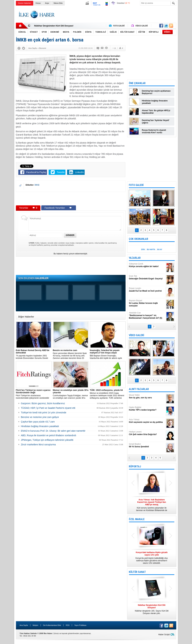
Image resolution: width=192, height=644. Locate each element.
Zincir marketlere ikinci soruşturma (38, 445)
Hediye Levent (147, 433)
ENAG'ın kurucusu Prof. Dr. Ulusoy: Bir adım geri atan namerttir (53, 431)
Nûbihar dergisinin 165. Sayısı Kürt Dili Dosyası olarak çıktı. (152, 609)
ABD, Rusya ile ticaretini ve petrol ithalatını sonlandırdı (49, 435)
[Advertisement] (117, 15)
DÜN (143, 250)
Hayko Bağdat (147, 409)
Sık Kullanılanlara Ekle (52, 625)
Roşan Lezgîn (147, 290)
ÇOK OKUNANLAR (138, 239)
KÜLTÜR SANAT (137, 572)
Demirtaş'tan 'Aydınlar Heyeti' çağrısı (156, 122)
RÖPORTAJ (135, 466)
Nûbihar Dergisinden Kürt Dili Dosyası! (54, 26)
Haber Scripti (164, 635)
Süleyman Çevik (147, 265)
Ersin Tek (147, 277)
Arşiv (47, 3)
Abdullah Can (147, 315)
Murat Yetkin (147, 396)
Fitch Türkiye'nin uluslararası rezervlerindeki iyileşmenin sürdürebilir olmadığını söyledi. (34, 394)
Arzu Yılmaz (147, 421)
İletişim (35, 625)
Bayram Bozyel (147, 303)
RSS (68, 625)
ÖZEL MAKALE (137, 519)
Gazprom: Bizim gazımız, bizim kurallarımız (43, 403)
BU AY (160, 250)
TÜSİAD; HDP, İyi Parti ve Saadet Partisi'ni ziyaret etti (48, 408)
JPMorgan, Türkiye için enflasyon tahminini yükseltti (47, 440)
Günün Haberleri (25, 3)
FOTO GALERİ (136, 185)
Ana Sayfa (24, 625)
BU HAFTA (151, 250)
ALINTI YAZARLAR (139, 389)
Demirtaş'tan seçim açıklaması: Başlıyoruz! (156, 92)
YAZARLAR (135, 258)
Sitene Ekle (58, 3)
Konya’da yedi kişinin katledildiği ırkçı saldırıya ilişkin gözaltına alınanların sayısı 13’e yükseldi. (152, 558)
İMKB (37, 185)
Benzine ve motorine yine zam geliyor (40, 417)
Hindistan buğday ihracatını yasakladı (40, 426)
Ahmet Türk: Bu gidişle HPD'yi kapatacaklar (156, 112)
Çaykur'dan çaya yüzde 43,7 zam (38, 422)
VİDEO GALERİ (136, 335)
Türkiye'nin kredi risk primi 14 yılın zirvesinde (44, 413)
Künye (38, 3)
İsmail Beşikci (147, 445)
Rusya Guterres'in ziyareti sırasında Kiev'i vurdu (154, 131)
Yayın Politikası (80, 625)
